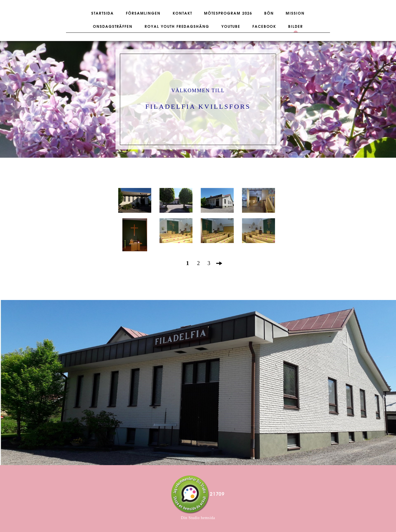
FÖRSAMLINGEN (143, 13)
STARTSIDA (103, 13)
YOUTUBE (231, 27)
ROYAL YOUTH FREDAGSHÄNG (177, 27)
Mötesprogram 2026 (228, 13)
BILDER (296, 27)
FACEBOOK (264, 27)
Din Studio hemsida (198, 518)
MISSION (295, 13)
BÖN (269, 13)
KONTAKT (182, 13)
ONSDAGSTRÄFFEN (113, 27)
